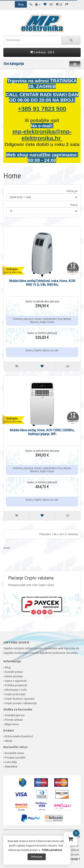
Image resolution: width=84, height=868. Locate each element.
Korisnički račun (14, 753)
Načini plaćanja (14, 676)
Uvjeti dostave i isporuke (20, 699)
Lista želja (11, 762)
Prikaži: (74, 205)
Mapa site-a (12, 724)
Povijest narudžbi (15, 758)
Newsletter (11, 766)
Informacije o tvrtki (16, 690)
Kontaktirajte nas (15, 715)
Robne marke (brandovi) (19, 736)
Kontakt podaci (14, 672)
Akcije (9, 741)
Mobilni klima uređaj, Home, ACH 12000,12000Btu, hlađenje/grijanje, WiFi (42, 432)
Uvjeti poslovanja (15, 694)
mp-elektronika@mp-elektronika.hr (42, 135)
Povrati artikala (14, 720)
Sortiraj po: (72, 191)
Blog (8, 667)
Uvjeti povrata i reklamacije (21, 703)
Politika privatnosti (16, 685)
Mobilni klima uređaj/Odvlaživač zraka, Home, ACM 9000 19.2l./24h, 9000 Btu (42, 283)
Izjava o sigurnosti (16, 681)
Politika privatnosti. (52, 850)
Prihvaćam (37, 857)
